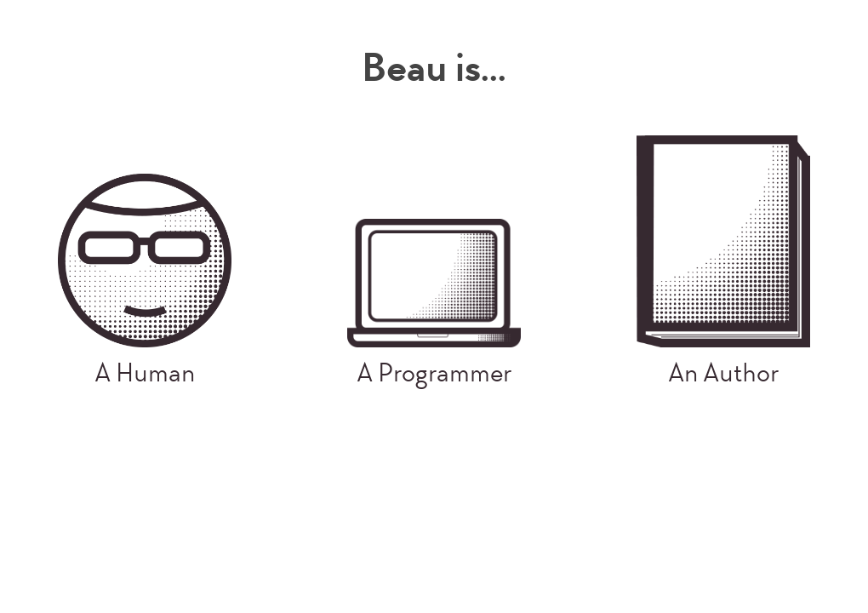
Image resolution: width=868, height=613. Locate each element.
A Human (145, 282)
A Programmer (434, 304)
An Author (723, 262)
